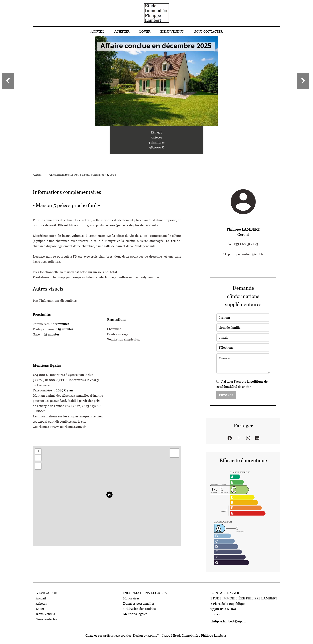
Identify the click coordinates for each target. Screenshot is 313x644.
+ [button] (38, 452)
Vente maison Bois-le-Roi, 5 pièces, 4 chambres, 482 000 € (82, 175)
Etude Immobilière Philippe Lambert (244, 598)
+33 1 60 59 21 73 (246, 244)
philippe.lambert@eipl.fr (246, 254)
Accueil (37, 175)
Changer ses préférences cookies (108, 635)
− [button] (38, 458)
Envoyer (226, 395)
